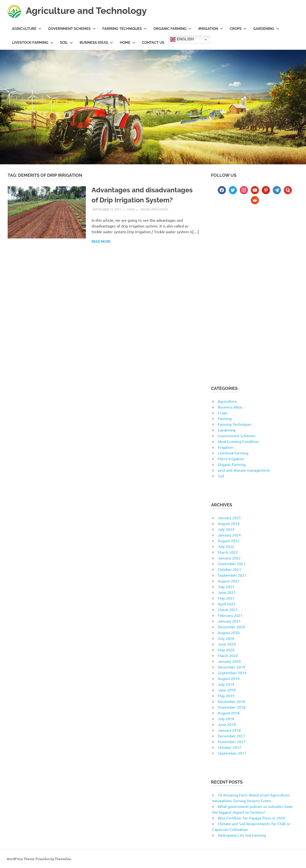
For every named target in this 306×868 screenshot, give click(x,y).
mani (131, 209)
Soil (66, 43)
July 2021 (226, 586)
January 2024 (229, 535)
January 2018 (229, 730)
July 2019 (226, 684)
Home (128, 43)
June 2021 (227, 592)
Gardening (266, 29)
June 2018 (227, 724)
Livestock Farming (33, 43)
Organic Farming (172, 29)
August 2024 (229, 523)
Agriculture (27, 29)
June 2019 (227, 690)
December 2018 (231, 701)
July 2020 (226, 638)
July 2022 (226, 546)
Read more (101, 242)
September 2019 (232, 673)
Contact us (153, 43)
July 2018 (226, 719)
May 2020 (226, 650)
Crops (238, 29)
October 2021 (229, 569)
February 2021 (230, 615)
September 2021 (232, 575)
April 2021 (227, 604)
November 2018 (232, 707)
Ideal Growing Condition (238, 441)
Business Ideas (96, 43)
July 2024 (226, 529)
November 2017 (232, 741)
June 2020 (227, 644)
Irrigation (211, 29)
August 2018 (229, 713)
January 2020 (229, 661)
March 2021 (228, 609)
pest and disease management (244, 470)
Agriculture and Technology (86, 11)
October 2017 (229, 747)
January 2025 (229, 518)
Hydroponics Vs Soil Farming (242, 835)
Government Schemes (72, 29)
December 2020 (231, 627)
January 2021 (229, 621)
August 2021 (229, 581)
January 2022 (229, 558)
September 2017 (232, 753)
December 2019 (231, 667)
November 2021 (232, 564)
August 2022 (229, 541)
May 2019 (226, 696)
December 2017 (231, 736)
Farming (225, 418)
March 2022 (228, 552)
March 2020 (228, 655)
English (182, 39)
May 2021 (226, 598)
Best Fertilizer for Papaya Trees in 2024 (251, 818)
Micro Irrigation (154, 209)
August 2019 (229, 678)
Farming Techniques (125, 29)
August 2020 (229, 632)
